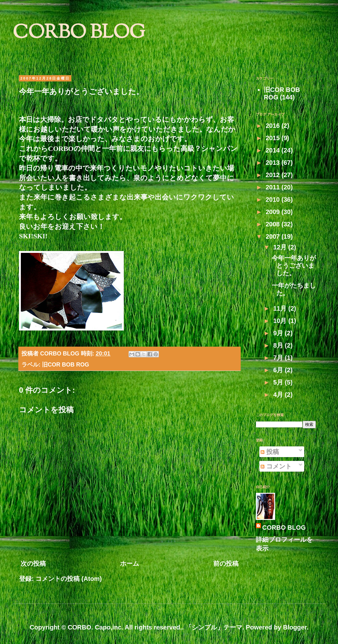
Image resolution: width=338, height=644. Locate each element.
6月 (279, 370)
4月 (279, 395)
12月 (281, 247)
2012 (274, 175)
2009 (274, 212)
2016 (274, 126)
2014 (274, 150)
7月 (279, 358)
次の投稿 (33, 563)
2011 (274, 187)
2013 (274, 163)
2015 (274, 138)
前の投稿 (226, 563)
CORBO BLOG (79, 33)
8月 (279, 345)
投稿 (270, 452)
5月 (279, 382)
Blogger (295, 627)
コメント (276, 466)
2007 (274, 236)
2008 (274, 224)
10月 (281, 321)
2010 (274, 200)
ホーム (130, 563)
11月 (281, 308)
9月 (279, 333)
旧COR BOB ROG (66, 365)
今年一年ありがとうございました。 (294, 265)
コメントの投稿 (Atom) (69, 579)
